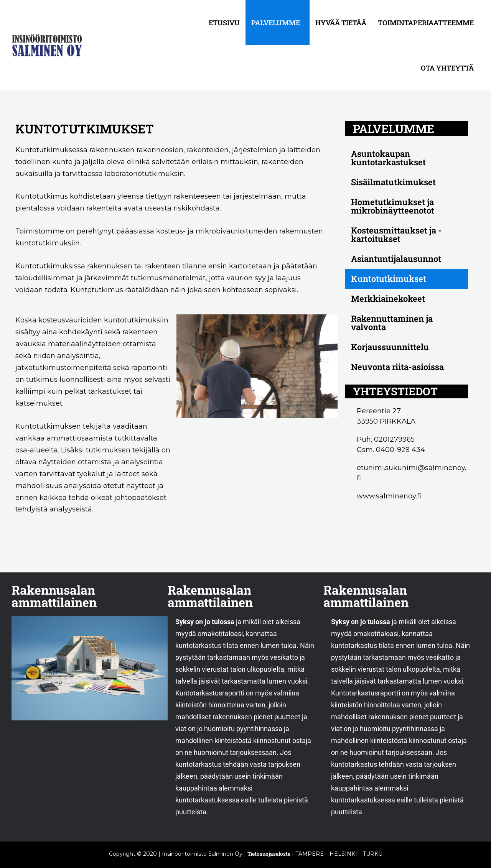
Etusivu (224, 23)
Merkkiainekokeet (388, 298)
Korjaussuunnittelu (390, 347)
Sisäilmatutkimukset (393, 182)
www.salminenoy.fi (389, 496)
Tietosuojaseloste (269, 854)
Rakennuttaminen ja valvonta (392, 323)
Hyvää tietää (341, 23)
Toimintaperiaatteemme (426, 23)
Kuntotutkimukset (389, 279)
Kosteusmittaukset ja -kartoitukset (396, 234)
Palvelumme (276, 23)
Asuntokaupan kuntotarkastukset (388, 158)
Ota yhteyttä (447, 68)
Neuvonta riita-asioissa (397, 367)
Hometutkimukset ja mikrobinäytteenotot (393, 206)
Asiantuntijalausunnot (396, 259)
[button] (278, 23)
